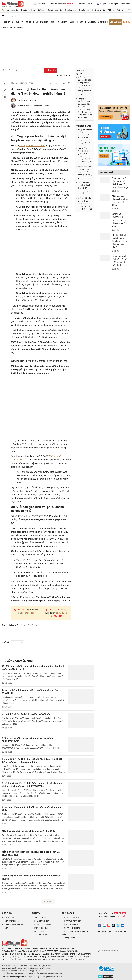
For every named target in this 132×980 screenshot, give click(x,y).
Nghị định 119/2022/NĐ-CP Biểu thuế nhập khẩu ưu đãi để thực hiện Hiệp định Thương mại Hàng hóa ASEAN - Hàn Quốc (85, 108)
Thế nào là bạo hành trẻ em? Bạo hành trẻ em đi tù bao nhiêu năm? (120, 241)
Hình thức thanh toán (73, 921)
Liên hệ (7, 928)
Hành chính (8, 22)
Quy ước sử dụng (71, 924)
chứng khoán (17, 642)
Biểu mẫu (92, 22)
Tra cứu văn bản (28, 10)
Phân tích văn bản (42, 921)
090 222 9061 (53, 610)
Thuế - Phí (19, 22)
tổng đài (30, 613)
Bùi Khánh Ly (30, 100)
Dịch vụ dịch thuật (42, 928)
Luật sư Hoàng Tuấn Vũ (39, 106)
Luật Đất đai (41, 977)
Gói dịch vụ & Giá (85, 4)
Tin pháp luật (70, 10)
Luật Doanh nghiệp (27, 977)
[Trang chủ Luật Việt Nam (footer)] (15, 946)
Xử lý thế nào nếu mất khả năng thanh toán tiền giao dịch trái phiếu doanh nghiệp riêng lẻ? (85, 136)
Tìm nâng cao (64, 75)
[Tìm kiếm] (51, 70)
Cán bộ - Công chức (59, 22)
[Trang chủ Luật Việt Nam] (13, 4)
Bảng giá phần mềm (72, 917)
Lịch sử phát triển (12, 921)
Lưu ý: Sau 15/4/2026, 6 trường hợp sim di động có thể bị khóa (120, 220)
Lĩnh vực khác (116, 22)
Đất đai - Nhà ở (32, 22)
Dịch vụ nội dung (41, 931)
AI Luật (111, 10)
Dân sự (83, 22)
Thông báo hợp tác (72, 938)
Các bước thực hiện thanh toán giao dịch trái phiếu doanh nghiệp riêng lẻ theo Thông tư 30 (85, 155)
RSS (127, 22)
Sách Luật (19, 27)
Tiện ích (121, 10)
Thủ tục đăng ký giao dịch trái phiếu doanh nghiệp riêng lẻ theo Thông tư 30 (85, 204)
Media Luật (8, 27)
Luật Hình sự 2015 (55, 977)
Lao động (74, 22)
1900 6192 (20, 610)
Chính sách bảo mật (72, 928)
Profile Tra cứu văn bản (14, 924)
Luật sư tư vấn (99, 10)
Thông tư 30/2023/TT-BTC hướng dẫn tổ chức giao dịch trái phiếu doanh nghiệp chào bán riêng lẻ (85, 85)
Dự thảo (41, 10)
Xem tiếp (48, 902)
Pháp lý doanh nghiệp (43, 924)
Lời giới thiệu (10, 917)
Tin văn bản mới (55, 10)
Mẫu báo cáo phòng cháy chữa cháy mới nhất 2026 (28, 831)
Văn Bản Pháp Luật (10, 977)
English (101, 4)
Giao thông (103, 22)
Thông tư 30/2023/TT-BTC (32, 146)
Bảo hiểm (44, 22)
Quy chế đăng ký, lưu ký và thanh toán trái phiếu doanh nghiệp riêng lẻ (85, 188)
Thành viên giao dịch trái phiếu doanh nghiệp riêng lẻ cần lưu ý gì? (85, 172)
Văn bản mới (12, 10)
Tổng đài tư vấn (41, 935)
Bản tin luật (84, 10)
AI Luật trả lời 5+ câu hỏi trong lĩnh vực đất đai (26, 714)
